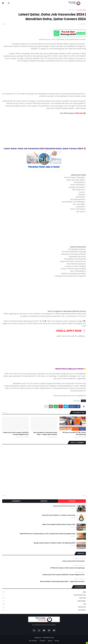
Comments (16, 501)
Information (44, 601)
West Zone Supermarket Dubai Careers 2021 (59, 524)
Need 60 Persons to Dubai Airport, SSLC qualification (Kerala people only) (48, 534)
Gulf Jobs (72, 10)
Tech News (44, 610)
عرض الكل (5, 412)
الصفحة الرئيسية (81, 10)
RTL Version (33, 641)
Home (57, 641)
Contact (42, 641)
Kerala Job (44, 607)
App (44, 592)
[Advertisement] (44, 77)
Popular (72, 501)
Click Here (79, 113)
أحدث (83, 495)
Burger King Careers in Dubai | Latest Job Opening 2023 (55, 543)
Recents (44, 501)
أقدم (5, 495)
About (50, 641)
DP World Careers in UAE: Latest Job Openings (74, 433)
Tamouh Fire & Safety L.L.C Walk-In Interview (58, 515)
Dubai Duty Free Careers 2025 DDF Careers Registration (16, 433)
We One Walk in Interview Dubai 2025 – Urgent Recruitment (45, 433)
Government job (44, 595)
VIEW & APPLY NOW (68, 331)
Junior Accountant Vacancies (64, 506)
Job (44, 604)
